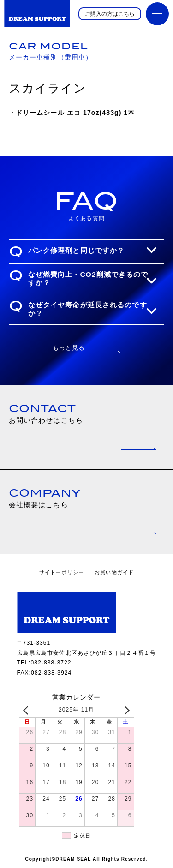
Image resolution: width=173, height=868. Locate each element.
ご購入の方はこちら (110, 14)
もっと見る (69, 348)
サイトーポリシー (62, 572)
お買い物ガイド (114, 572)
